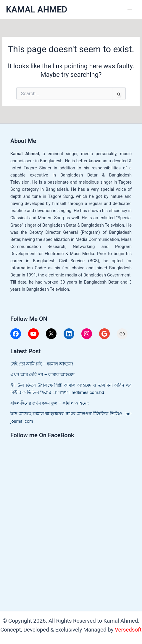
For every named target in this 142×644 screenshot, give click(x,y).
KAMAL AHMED (37, 9)
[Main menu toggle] (130, 9)
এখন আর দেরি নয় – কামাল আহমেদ (42, 375)
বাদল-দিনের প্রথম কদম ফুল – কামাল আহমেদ (50, 403)
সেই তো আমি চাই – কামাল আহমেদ (42, 364)
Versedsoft (128, 630)
